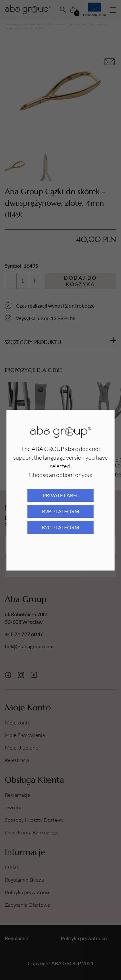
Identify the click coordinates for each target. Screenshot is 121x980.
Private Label (61, 495)
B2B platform (61, 511)
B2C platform (60, 527)
